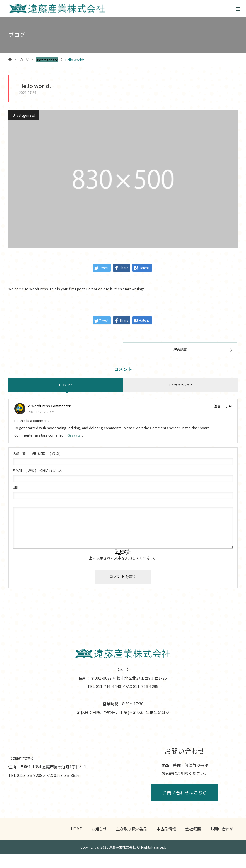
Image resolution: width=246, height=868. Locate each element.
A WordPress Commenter (49, 406)
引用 (229, 406)
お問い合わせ (222, 829)
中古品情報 (166, 829)
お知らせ (99, 829)
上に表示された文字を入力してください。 (123, 558)
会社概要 (193, 829)
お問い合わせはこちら (185, 793)
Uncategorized (24, 115)
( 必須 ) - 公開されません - (39, 470)
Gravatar (75, 435)
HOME (76, 829)
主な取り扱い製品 (132, 829)
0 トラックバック (180, 385)
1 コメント (66, 385)
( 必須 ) (37, 453)
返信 (217, 406)
